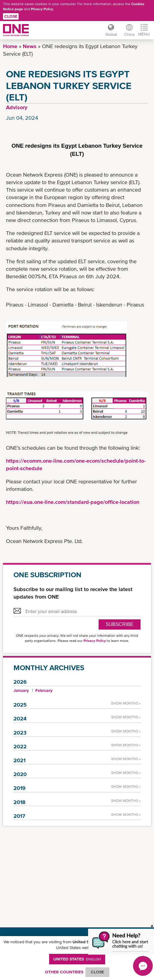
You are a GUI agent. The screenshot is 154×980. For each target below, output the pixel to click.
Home (10, 46)
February (44, 690)
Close (11, 16)
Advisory (17, 107)
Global (111, 34)
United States (77, 959)
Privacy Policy (42, 9)
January (21, 690)
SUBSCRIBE (120, 624)
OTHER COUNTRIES (64, 972)
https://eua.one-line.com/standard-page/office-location (73, 502)
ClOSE (97, 972)
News (30, 46)
